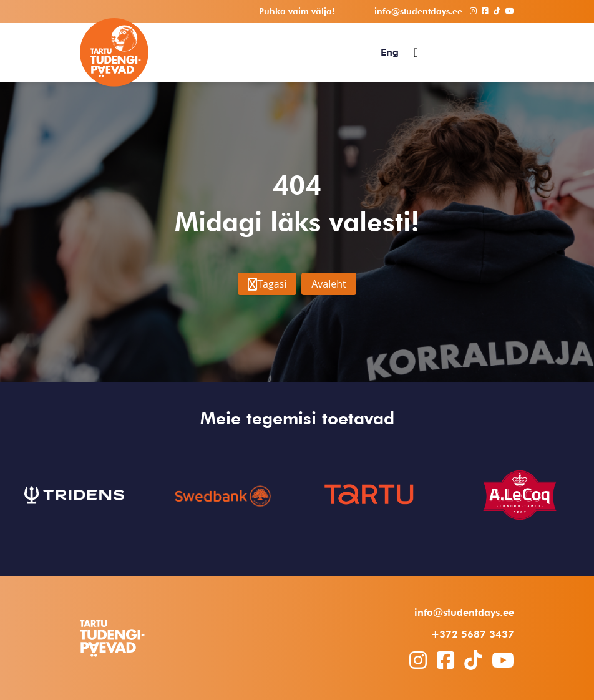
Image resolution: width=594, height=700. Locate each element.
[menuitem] (390, 52)
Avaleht (329, 284)
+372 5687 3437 (473, 634)
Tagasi (267, 284)
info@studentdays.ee (464, 612)
